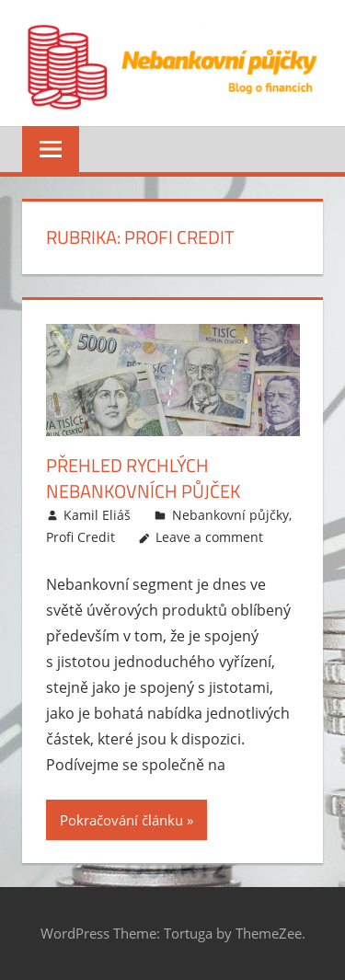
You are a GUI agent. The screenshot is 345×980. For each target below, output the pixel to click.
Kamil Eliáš (97, 515)
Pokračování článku (121, 820)
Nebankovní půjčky (230, 515)
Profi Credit (80, 537)
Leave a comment (209, 537)
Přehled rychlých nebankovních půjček (143, 478)
